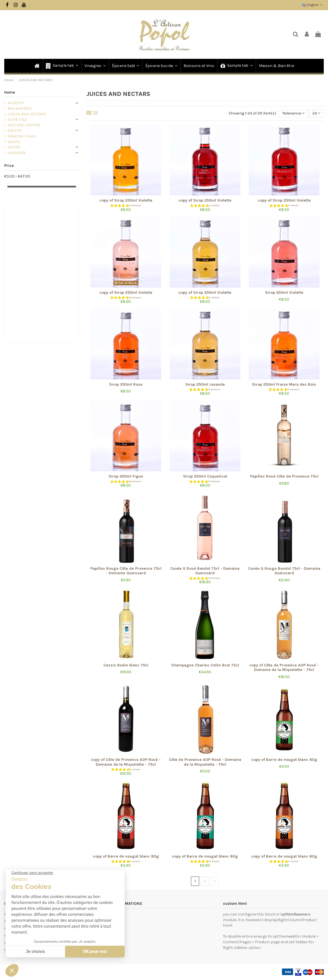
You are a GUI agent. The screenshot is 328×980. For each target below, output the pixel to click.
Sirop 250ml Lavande (205, 384)
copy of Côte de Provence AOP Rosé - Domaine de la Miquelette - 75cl (284, 668)
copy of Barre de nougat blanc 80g (284, 760)
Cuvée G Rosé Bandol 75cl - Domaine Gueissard (205, 571)
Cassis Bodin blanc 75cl (126, 665)
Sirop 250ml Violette (284, 293)
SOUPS (14, 142)
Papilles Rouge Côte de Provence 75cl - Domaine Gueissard (126, 571)
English (313, 5)
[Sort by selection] (293, 114)
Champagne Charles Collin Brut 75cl (205, 665)
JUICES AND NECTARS (27, 114)
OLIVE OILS (17, 119)
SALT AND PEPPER (24, 125)
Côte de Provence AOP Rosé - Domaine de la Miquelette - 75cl (205, 762)
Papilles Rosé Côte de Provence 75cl (284, 476)
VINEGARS (17, 153)
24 (316, 113)
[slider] (6, 186)
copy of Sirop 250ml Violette (126, 200)
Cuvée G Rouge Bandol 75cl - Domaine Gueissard (284, 571)
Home (10, 92)
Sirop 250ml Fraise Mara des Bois (284, 384)
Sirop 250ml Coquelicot (205, 476)
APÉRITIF (16, 103)
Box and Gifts (20, 108)
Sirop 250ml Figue (126, 476)
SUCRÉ (14, 147)
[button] (62, 66)
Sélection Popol (22, 136)
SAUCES (15, 130)
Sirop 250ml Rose (126, 384)
